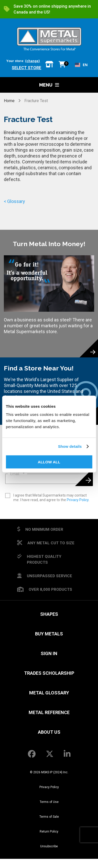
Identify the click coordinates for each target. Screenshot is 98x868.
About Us (49, 732)
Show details (70, 446)
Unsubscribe (49, 846)
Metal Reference (49, 712)
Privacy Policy (78, 500)
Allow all (49, 462)
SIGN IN (49, 653)
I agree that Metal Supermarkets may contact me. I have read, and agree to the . (51, 498)
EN (81, 65)
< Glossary (14, 201)
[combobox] (81, 65)
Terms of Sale (49, 817)
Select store (26, 68)
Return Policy (49, 831)
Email (17, 474)
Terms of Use (49, 802)
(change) (32, 61)
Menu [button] (49, 85)
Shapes (49, 614)
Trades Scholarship (49, 673)
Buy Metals (49, 634)
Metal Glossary (49, 693)
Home (10, 101)
